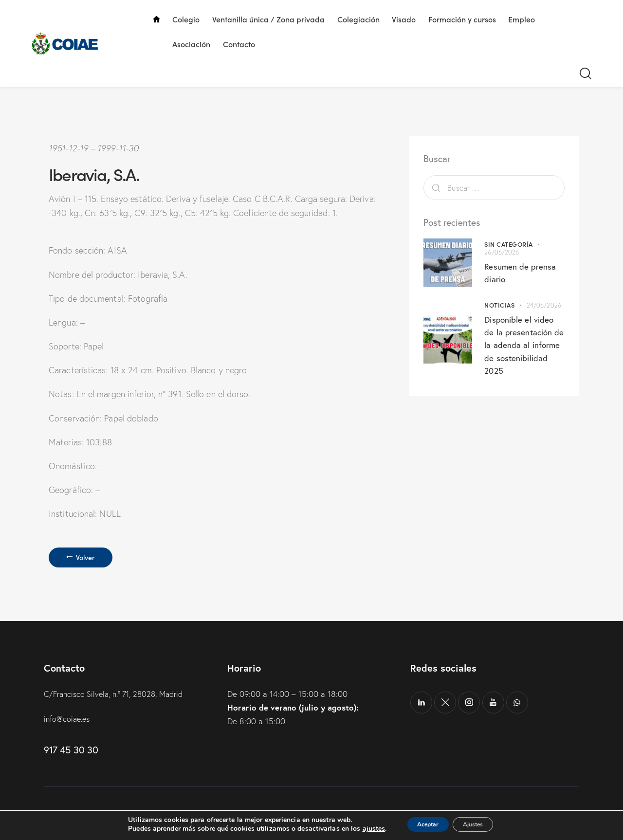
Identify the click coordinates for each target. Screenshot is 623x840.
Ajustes (479, 825)
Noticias (499, 305)
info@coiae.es (68, 722)
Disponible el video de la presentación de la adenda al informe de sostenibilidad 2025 (522, 345)
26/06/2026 (502, 252)
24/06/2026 (544, 305)
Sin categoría (509, 244)
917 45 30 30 (71, 754)
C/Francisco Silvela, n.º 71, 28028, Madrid (119, 697)
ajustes (362, 829)
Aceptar (422, 825)
